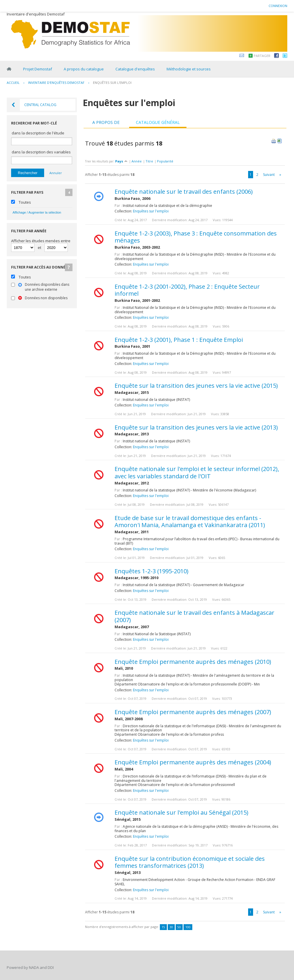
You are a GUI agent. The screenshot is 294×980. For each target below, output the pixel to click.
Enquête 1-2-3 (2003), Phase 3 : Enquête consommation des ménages (196, 237)
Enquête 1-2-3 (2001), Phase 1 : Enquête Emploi (179, 340)
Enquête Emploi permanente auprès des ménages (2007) (193, 712)
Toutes (25, 202)
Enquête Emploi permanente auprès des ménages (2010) (193, 662)
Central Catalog (40, 105)
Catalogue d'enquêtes (135, 69)
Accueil (13, 83)
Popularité (165, 161)
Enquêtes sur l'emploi (112, 83)
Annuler (56, 173)
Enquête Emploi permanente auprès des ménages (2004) (193, 762)
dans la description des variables (41, 152)
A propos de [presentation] (106, 122)
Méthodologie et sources (189, 69)
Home (9, 69)
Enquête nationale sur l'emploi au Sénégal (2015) (181, 812)
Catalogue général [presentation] (158, 122)
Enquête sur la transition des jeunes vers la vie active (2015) (196, 386)
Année (137, 161)
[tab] (106, 122)
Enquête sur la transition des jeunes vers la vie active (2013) (196, 427)
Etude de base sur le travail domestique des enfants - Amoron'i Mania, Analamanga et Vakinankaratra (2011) (190, 522)
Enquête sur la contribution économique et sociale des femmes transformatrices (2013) (190, 862)
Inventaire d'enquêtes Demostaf (56, 83)
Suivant (269, 175)
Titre (149, 161)
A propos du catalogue (84, 69)
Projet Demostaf (38, 69)
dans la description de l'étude (38, 133)
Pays (121, 161)
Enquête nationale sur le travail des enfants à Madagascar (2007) (194, 616)
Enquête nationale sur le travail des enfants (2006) (184, 192)
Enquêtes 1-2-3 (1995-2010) (152, 571)
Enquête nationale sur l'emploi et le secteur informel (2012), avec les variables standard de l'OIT (197, 472)
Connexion (278, 6)
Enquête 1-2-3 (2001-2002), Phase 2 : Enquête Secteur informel (187, 290)
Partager (262, 56)
